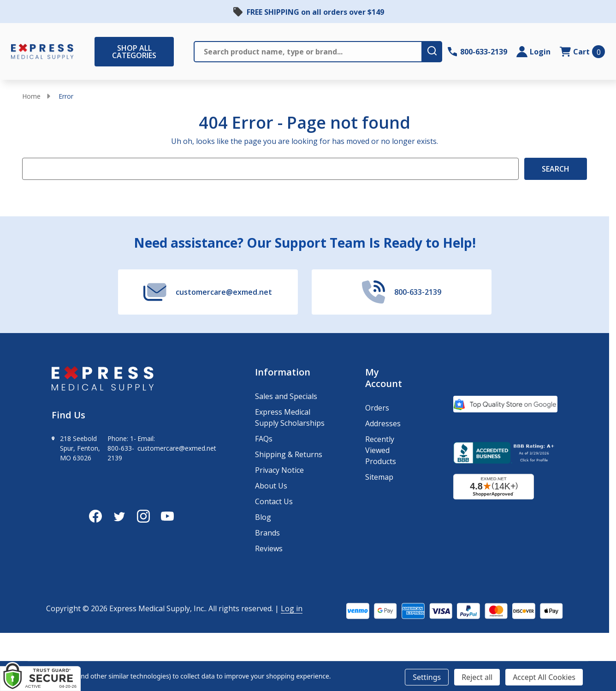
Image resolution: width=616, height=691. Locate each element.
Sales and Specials (286, 396)
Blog (263, 517)
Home (31, 96)
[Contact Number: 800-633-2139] (477, 52)
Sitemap (379, 477)
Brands (267, 533)
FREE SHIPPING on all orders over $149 (315, 12)
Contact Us (274, 501)
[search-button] (432, 52)
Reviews (269, 548)
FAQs (264, 439)
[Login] (533, 52)
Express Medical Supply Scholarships (290, 417)
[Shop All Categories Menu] (99, 52)
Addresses (383, 423)
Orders (377, 408)
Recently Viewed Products (381, 450)
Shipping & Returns (289, 454)
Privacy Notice (279, 470)
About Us (271, 486)
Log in (292, 608)
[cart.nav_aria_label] (582, 52)
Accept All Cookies (544, 677)
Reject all (477, 677)
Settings (427, 677)
